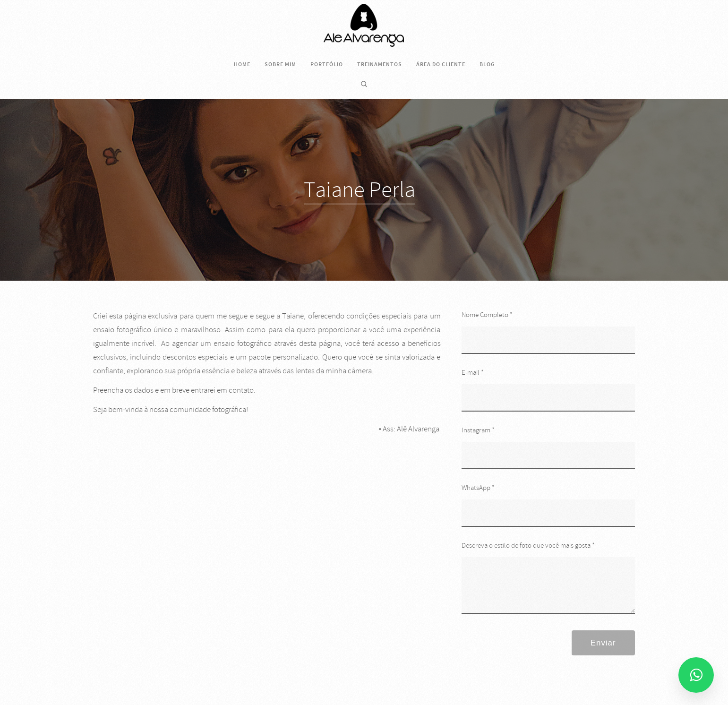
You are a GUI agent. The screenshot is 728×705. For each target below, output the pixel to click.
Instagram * (478, 430)
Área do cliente (441, 64)
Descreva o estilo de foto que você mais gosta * (528, 546)
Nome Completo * (487, 315)
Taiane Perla (360, 190)
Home (242, 64)
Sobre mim (280, 64)
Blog (487, 64)
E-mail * (473, 373)
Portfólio (327, 64)
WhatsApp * (478, 488)
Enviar (603, 643)
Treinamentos (380, 64)
